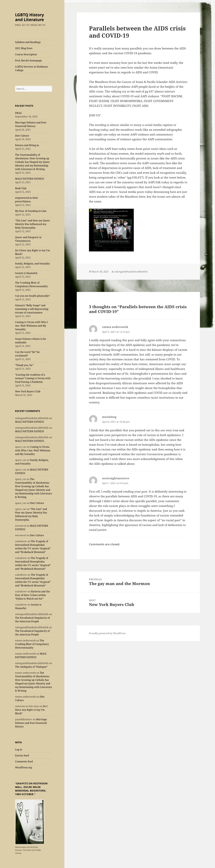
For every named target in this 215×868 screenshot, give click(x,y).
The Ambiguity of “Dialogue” (31, 667)
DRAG (18, 113)
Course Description (26, 54)
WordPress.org (24, 767)
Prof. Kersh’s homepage (29, 61)
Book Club (21, 188)
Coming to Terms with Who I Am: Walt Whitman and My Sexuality (31, 326)
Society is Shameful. (26, 273)
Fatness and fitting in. (27, 145)
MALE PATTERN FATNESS (30, 179)
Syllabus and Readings (28, 42)
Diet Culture (22, 136)
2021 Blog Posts (24, 48)
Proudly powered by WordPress (107, 633)
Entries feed (22, 756)
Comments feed (24, 761)
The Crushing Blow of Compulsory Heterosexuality (32, 644)
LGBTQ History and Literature (29, 17)
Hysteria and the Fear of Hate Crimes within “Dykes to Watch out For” (32, 595)
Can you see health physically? (32, 296)
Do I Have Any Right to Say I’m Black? (31, 710)
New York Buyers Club (28, 391)
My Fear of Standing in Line (31, 211)
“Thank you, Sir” (24, 365)
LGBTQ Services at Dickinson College (31, 68)
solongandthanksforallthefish (131, 272)
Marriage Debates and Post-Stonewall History (31, 723)
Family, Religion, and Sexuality (32, 264)
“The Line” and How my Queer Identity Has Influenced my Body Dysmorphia (33, 224)
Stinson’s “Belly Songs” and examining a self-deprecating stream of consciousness (32, 309)
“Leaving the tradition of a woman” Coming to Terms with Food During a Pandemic (33, 378)
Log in (19, 750)
